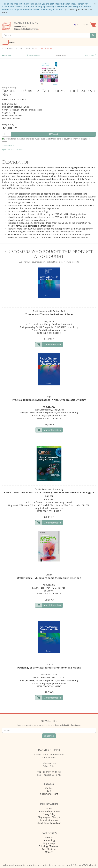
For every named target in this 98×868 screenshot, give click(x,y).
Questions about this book (13, 150)
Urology (49, 852)
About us (49, 837)
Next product (90, 55)
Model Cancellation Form (49, 823)
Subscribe (49, 736)
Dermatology (49, 840)
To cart (53, 134)
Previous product (34, 55)
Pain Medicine (49, 849)
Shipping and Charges (49, 817)
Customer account (49, 794)
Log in (85, 25)
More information (52, 345)
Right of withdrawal (49, 820)
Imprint (49, 808)
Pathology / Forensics (49, 846)
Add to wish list (8, 146)
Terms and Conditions (49, 811)
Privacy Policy (49, 814)
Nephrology (49, 843)
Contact (49, 788)
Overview (8, 55)
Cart (49, 791)
